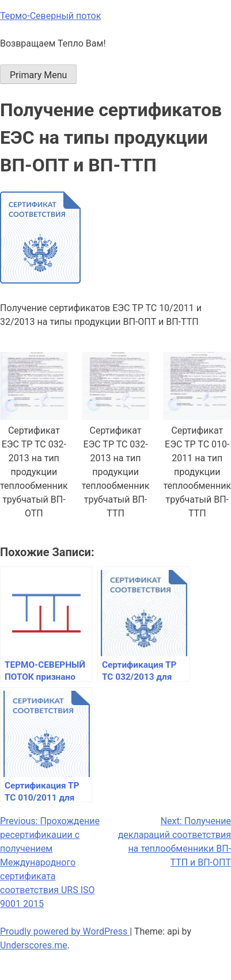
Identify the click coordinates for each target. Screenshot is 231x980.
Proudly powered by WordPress (65, 931)
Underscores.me (34, 945)
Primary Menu (38, 75)
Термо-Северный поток (50, 16)
